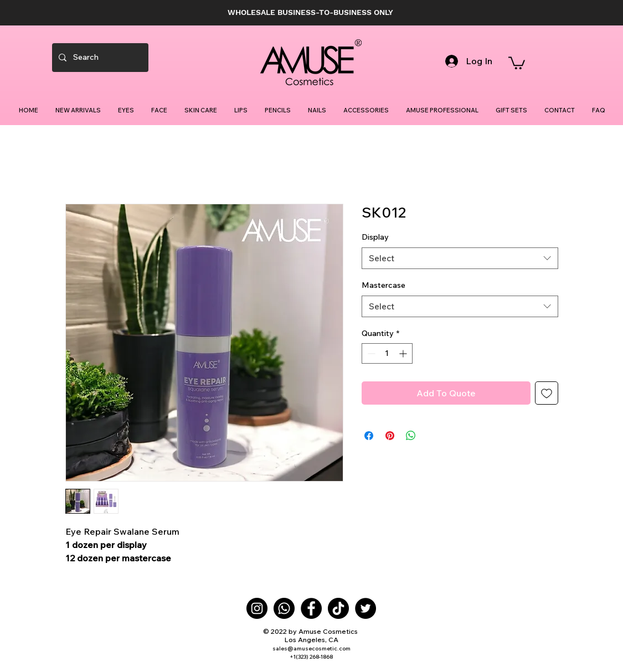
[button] (517, 62)
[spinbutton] (387, 353)
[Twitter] (365, 608)
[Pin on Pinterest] (390, 436)
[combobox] (460, 258)
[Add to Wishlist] (547, 393)
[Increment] (404, 353)
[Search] (99, 58)
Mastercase (383, 285)
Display (375, 237)
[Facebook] (311, 608)
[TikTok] (338, 608)
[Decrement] (370, 353)
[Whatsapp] (284, 608)
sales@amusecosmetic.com (311, 648)
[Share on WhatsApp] (411, 436)
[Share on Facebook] (369, 436)
